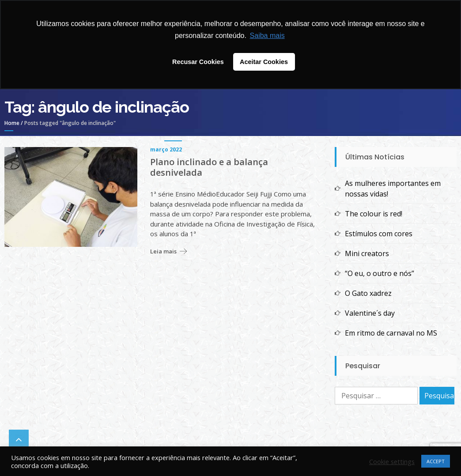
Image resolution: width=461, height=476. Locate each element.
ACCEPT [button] (436, 461)
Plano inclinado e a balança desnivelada (209, 167)
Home (12, 123)
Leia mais (163, 251)
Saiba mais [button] (267, 36)
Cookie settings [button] (392, 461)
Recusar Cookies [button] (198, 62)
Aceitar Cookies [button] (264, 62)
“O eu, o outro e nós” (380, 273)
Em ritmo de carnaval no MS (391, 333)
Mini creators (367, 253)
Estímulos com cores (379, 234)
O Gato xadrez (368, 293)
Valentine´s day (370, 313)
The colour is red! (374, 214)
